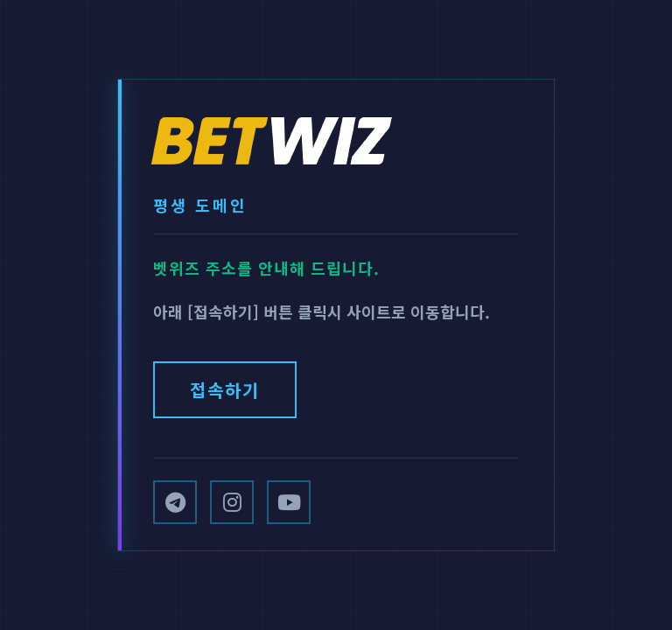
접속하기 (225, 390)
